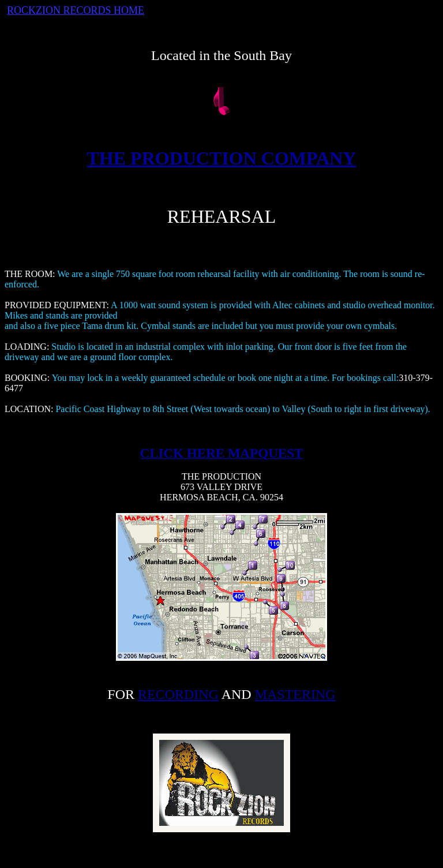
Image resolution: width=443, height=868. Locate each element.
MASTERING (295, 694)
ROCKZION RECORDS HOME (76, 10)
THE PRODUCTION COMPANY (222, 158)
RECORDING (178, 694)
